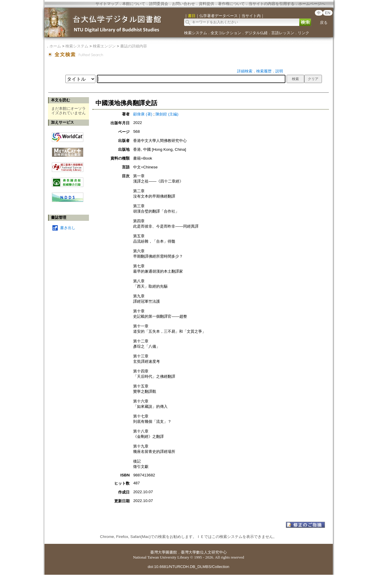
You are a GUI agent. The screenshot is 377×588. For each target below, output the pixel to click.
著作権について (231, 4)
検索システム (196, 33)
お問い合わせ (183, 4)
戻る (324, 23)
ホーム (55, 46)
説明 (279, 71)
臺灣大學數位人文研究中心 (204, 552)
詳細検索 (245, 71)
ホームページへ (312, 4)
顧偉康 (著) (143, 114)
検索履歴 (264, 71)
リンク (304, 33)
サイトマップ (107, 4)
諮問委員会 (159, 4)
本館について (134, 4)
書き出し (68, 228)
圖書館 (171, 552)
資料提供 (206, 4)
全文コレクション (226, 33)
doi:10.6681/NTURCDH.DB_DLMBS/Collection (188, 567)
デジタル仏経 (256, 33)
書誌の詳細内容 (134, 46)
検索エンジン (104, 46)
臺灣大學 (158, 552)
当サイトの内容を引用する (272, 4)
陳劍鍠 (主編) (167, 114)
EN (328, 13)
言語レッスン (283, 33)
